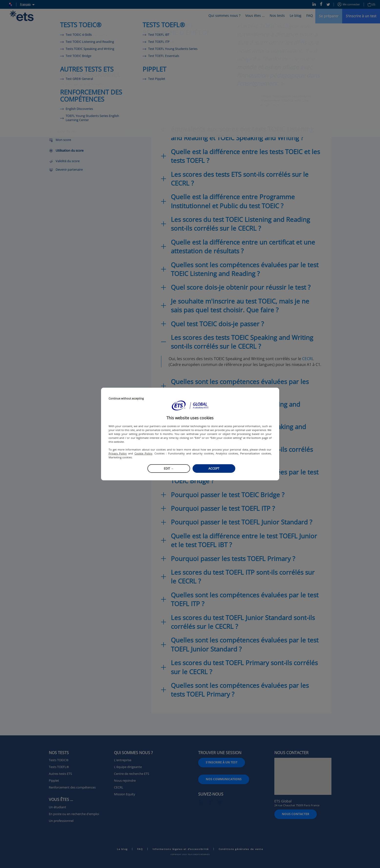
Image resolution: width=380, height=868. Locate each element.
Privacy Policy (118, 453)
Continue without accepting (126, 399)
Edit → (169, 469)
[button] (190, 405)
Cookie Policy (143, 453)
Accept (214, 469)
